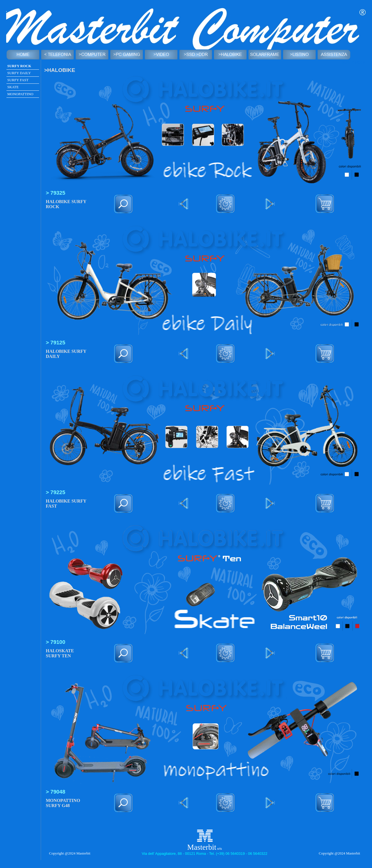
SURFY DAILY (19, 73)
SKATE (13, 87)
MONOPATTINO (20, 94)
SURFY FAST (18, 80)
